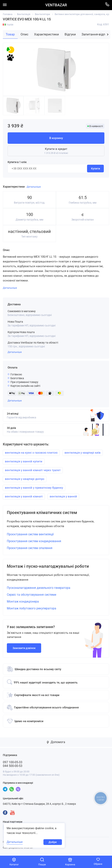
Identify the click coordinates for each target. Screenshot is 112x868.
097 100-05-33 (13, 764)
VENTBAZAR (56, 5)
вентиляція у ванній (63, 496)
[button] (108, 34)
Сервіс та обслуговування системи (32, 596)
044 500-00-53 (13, 767)
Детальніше (15, 352)
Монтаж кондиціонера (23, 603)
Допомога (56, 743)
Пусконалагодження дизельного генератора (39, 589)
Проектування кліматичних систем (45, 513)
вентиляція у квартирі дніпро (25, 479)
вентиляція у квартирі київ (83, 453)
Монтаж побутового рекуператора (32, 610)
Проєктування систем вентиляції (30, 535)
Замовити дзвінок (24, 649)
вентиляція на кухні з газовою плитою (31, 453)
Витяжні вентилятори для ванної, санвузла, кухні (83, 14)
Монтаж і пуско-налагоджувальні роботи (51, 567)
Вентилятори (42, 14)
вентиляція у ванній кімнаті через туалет (33, 470)
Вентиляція (24, 14)
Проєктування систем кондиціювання (34, 542)
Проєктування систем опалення (30, 549)
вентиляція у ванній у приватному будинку (34, 488)
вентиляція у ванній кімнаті (24, 496)
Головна (8, 14)
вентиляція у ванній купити (24, 461)
